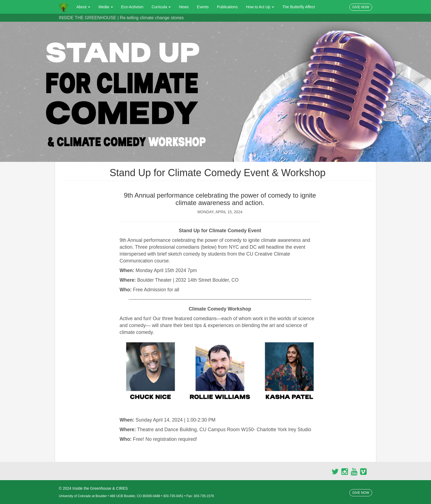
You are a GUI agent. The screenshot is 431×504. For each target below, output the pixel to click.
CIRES (122, 488)
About (83, 7)
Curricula (161, 7)
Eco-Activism (132, 7)
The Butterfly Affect (299, 7)
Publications (227, 7)
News (184, 7)
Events (203, 7)
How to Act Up (260, 7)
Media (106, 7)
